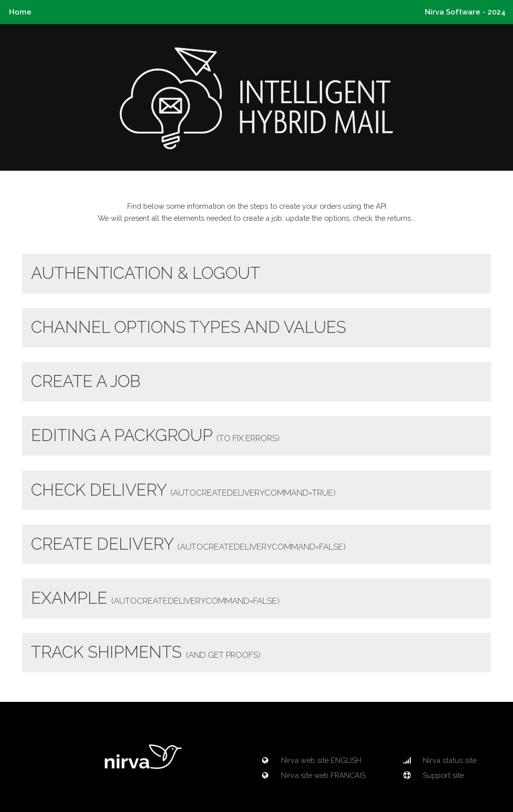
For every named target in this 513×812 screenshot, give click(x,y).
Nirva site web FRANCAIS (312, 775)
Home (20, 12)
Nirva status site (439, 760)
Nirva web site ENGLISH (310, 760)
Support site (432, 775)
